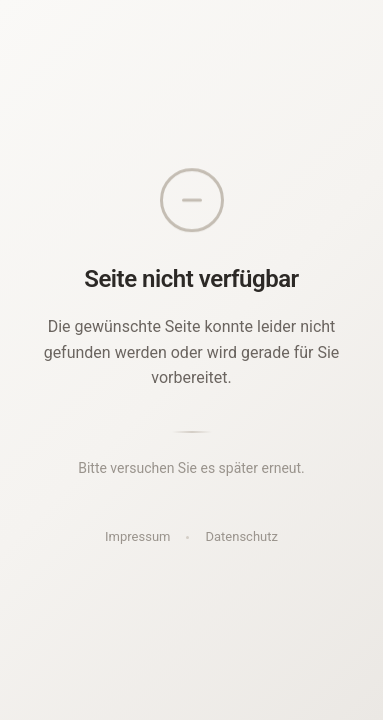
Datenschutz (241, 536)
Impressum (137, 536)
